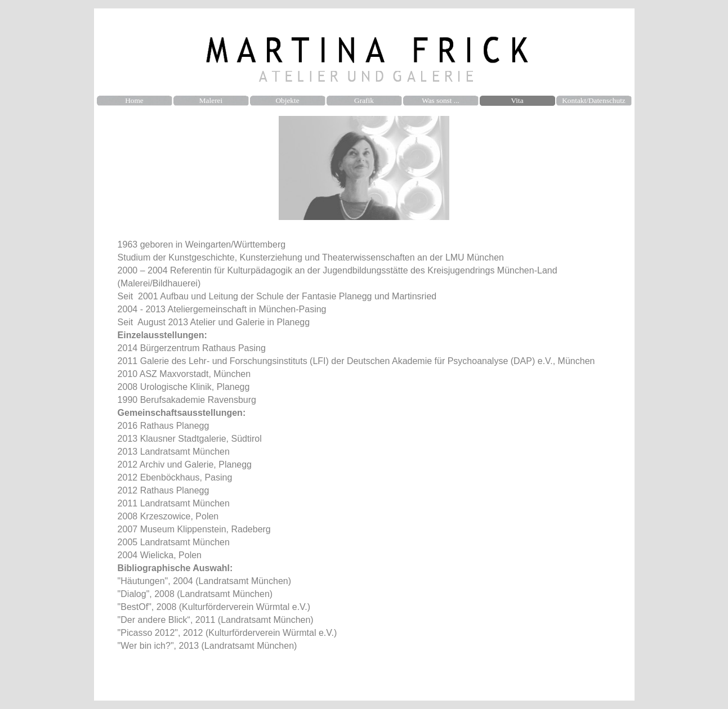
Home (134, 100)
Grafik (364, 100)
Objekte (287, 100)
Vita (517, 100)
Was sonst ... (441, 100)
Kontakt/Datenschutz (594, 100)
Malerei (211, 100)
